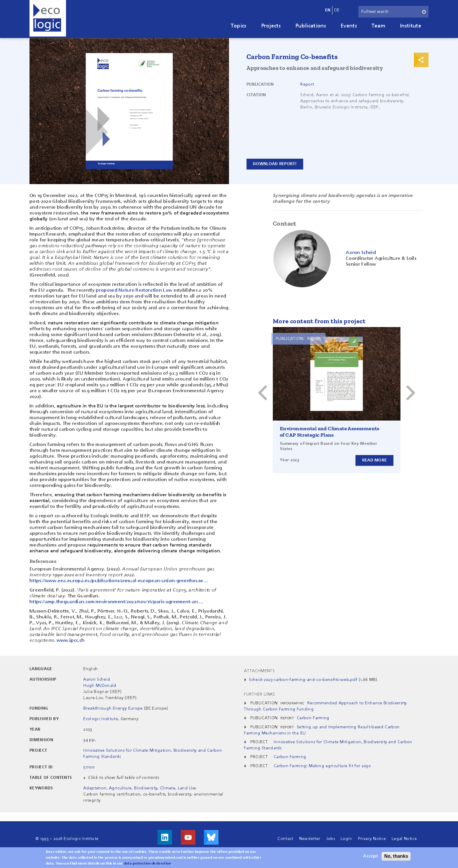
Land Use (187, 788)
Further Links (259, 694)
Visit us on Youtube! (188, 837)
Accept (371, 856)
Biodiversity (146, 788)
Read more (374, 460)
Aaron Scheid (97, 679)
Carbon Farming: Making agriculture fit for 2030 (322, 766)
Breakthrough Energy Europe (113, 708)
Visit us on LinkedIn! (165, 837)
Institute (411, 26)
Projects (271, 26)
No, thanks (396, 856)
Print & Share (421, 60)
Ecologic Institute (101, 719)
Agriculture (120, 788)
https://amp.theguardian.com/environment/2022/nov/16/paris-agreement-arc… (116, 602)
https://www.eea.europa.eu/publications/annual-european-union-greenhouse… (119, 581)
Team (378, 26)
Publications (311, 26)
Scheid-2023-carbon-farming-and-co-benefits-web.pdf (303, 680)
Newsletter (310, 839)
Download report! (275, 164)
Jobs (331, 839)
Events (349, 26)
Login (346, 839)
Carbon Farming (313, 718)
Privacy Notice (372, 839)
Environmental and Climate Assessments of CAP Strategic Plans (330, 432)
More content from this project (319, 321)
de (337, 10)
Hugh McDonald (100, 686)
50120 (89, 767)
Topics (239, 26)
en (328, 10)
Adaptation (95, 788)
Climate (168, 788)
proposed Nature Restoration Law (134, 291)
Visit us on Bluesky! (211, 837)
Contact (285, 839)
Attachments (259, 671)
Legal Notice (404, 839)
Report (307, 84)
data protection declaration (148, 864)
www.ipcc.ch (71, 641)
